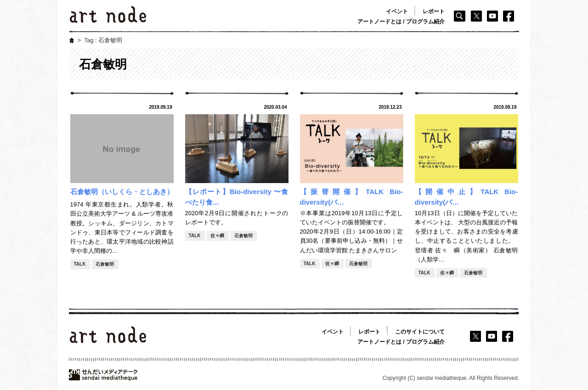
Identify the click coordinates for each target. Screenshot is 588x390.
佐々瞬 (217, 236)
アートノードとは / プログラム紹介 (401, 22)
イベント (397, 11)
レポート (434, 11)
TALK (80, 264)
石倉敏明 (105, 264)
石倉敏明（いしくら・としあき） (122, 192)
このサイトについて (420, 332)
